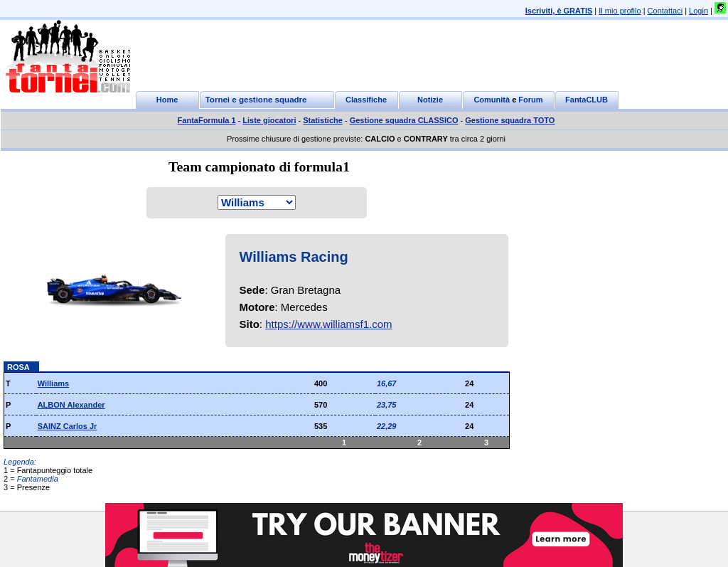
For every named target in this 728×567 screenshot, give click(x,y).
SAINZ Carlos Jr (68, 426)
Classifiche (366, 100)
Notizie (430, 100)
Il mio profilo (620, 11)
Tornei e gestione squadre (256, 100)
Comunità (492, 100)
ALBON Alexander (71, 405)
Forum (530, 100)
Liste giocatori (269, 120)
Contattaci (665, 11)
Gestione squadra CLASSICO (404, 120)
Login (698, 11)
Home (167, 100)
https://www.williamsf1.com (328, 324)
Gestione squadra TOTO (510, 120)
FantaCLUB (587, 100)
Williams (54, 383)
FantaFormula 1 (207, 120)
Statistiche (323, 120)
